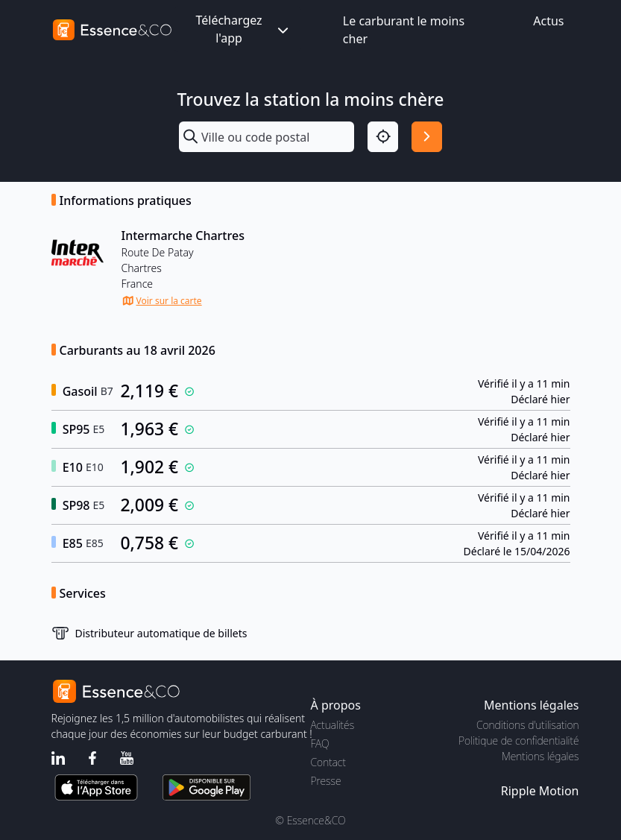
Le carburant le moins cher (404, 30)
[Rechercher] (427, 137)
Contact (328, 762)
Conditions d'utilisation (528, 725)
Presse (326, 781)
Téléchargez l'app (243, 29)
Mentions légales (540, 756)
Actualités (333, 725)
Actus (548, 21)
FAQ (320, 743)
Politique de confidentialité (518, 740)
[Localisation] (383, 137)
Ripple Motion (540, 791)
